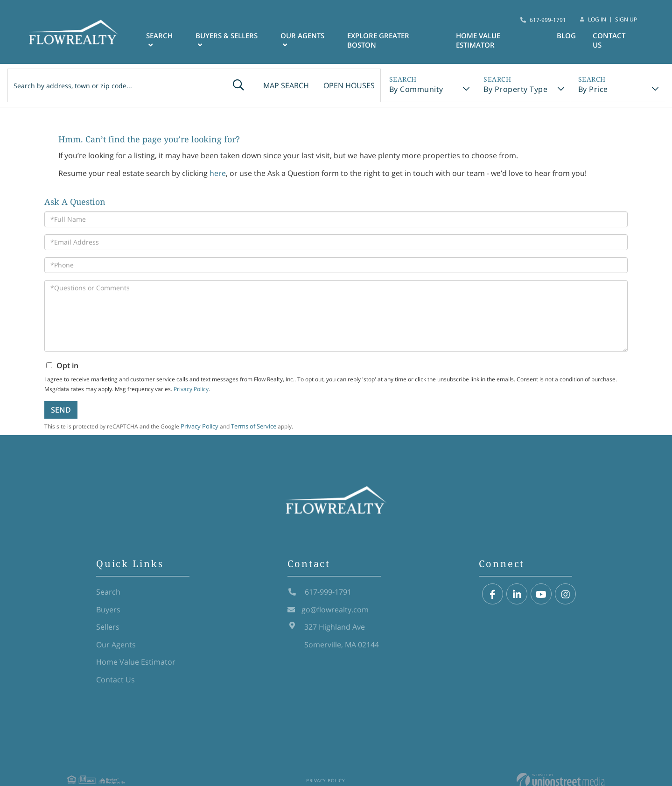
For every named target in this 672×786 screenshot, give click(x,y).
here (218, 179)
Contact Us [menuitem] (610, 41)
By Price (596, 91)
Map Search (272, 86)
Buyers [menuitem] (108, 616)
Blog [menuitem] (568, 36)
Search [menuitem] (171, 36)
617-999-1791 (548, 20)
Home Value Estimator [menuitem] (482, 41)
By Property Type (515, 91)
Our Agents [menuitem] (311, 36)
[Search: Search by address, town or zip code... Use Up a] (105, 86)
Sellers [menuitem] (108, 634)
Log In (597, 20)
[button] (221, 86)
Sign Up (626, 20)
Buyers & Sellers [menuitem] (237, 36)
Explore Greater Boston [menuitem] (385, 41)
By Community (413, 91)
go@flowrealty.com (328, 616)
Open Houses (339, 86)
